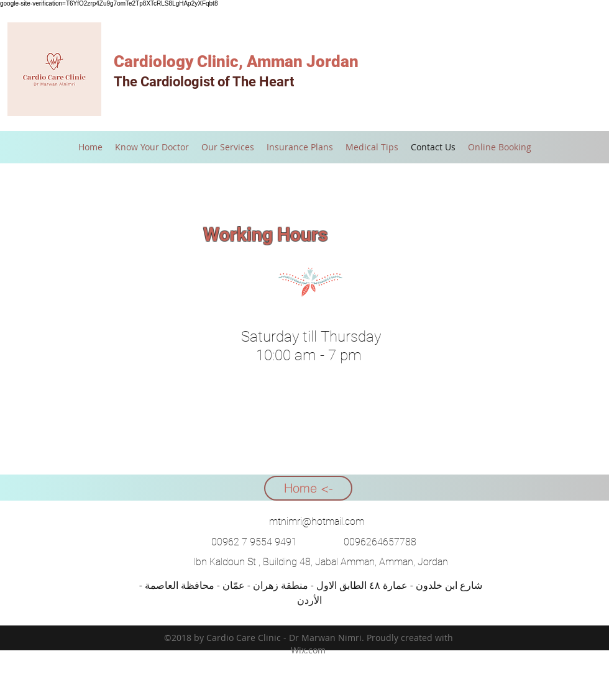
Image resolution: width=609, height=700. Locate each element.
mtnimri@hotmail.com (317, 521)
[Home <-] (308, 488)
